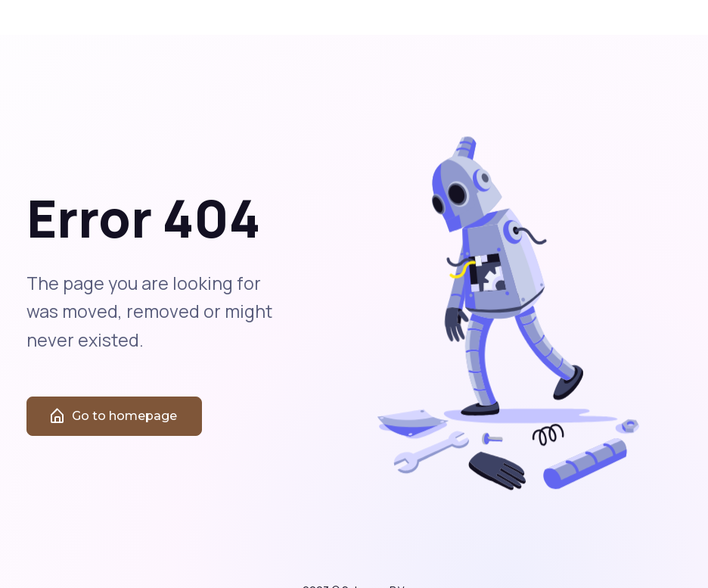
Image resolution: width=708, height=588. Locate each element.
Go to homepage (113, 425)
